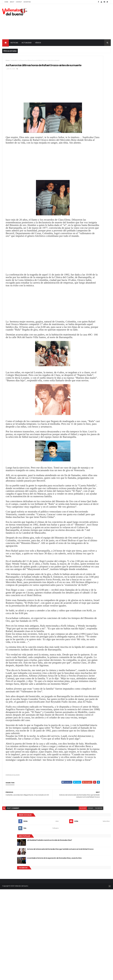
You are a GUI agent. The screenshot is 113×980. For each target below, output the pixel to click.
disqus (61, 965)
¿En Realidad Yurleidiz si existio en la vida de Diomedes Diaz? (99, 95)
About (12, 2)
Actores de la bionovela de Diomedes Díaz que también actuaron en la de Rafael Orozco (98, 106)
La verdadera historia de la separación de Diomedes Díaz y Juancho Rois (98, 116)
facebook (69, 965)
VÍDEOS (38, 43)
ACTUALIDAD (27, 43)
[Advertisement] (71, 22)
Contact (19, 2)
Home (6, 2)
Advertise (27, 2)
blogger (53, 965)
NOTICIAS (14, 43)
